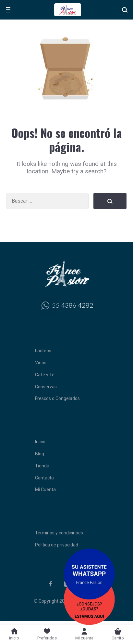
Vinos (41, 363)
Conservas (46, 387)
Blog (40, 454)
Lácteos (43, 351)
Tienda (42, 466)
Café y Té (45, 375)
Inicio (40, 442)
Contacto (44, 478)
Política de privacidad (57, 545)
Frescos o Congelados (57, 398)
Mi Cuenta (45, 490)
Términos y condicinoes (59, 533)
